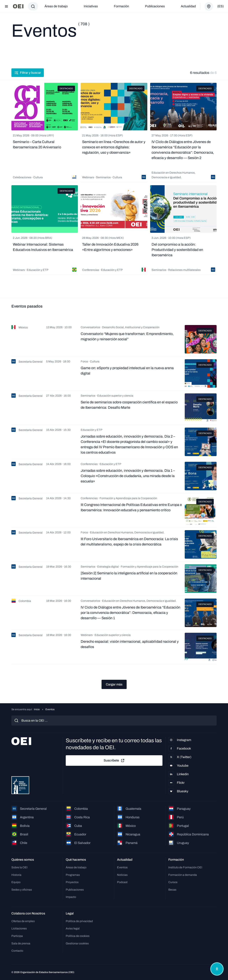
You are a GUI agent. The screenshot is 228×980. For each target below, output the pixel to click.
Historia (16, 875)
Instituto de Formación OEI (185, 867)
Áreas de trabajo (56, 6)
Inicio (37, 709)
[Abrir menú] (6, 6)
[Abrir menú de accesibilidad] (217, 969)
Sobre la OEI (19, 867)
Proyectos (72, 882)
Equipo (16, 882)
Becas (172, 890)
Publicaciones (155, 6)
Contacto (17, 951)
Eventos (122, 867)
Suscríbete (114, 761)
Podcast (122, 882)
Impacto (71, 897)
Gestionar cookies (77, 943)
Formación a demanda (183, 875)
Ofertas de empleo (23, 921)
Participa (17, 936)
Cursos (173, 882)
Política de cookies (78, 936)
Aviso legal (73, 928)
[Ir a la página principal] (18, 6)
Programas (73, 875)
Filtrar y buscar (28, 73)
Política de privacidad (79, 921)
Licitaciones (19, 928)
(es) (221, 6)
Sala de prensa (21, 943)
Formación (121, 6)
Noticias (122, 875)
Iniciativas (91, 6)
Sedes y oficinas (22, 890)
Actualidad (188, 6)
